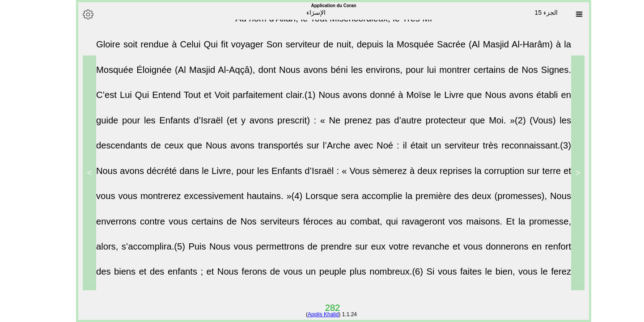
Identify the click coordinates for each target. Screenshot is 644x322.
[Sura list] (568, 14)
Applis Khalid (311, 314)
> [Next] (78, 173)
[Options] (76, 14)
